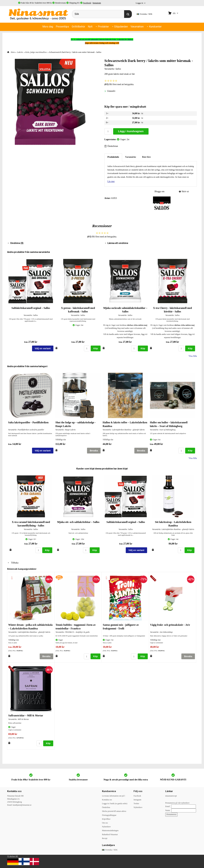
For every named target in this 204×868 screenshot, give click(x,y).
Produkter (103, 27)
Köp (96, 348)
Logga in (139, 3)
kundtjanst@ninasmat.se (22, 805)
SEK (145, 14)
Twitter (136, 803)
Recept (105, 838)
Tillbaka (13, 562)
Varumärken (137, 27)
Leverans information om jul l (113, 796)
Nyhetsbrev (106, 826)
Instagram (97, 3)
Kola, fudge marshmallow (36, 52)
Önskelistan (111, 146)
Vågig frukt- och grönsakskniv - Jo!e (170, 625)
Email (168, 806)
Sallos (118, 69)
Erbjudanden (121, 27)
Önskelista (106, 807)
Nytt (90, 27)
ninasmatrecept (171, 796)
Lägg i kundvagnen (131, 131)
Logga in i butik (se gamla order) (115, 803)
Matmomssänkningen (110, 830)
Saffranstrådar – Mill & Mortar (26, 715)
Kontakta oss (107, 799)
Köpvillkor (106, 819)
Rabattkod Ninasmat (110, 834)
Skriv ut (184, 191)
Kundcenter (155, 27)
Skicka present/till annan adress (114, 811)
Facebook (87, 3)
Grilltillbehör (78, 27)
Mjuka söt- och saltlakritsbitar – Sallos (78, 522)
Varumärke (131, 157)
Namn (168, 810)
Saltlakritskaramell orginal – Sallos (31, 308)
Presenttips (62, 27)
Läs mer (111, 181)
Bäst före (146, 157)
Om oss (105, 823)
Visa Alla (193, 356)
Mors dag (48, 27)
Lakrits (20, 52)
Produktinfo (113, 157)
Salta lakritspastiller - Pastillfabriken (28, 422)
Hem (13, 52)
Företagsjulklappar (109, 815)
